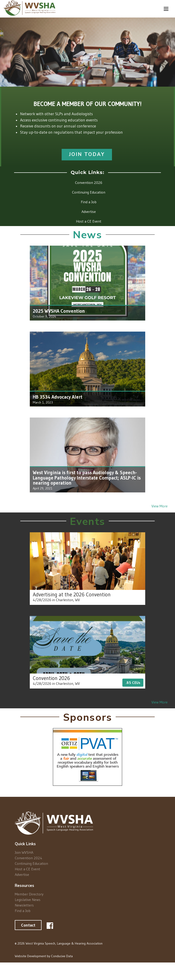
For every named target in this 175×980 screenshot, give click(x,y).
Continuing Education (31, 863)
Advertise (22, 874)
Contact (28, 925)
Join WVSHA (24, 852)
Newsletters (24, 905)
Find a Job (23, 911)
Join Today (87, 154)
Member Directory (29, 894)
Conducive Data (62, 956)
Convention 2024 (29, 858)
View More (160, 506)
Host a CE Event (27, 869)
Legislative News (28, 900)
